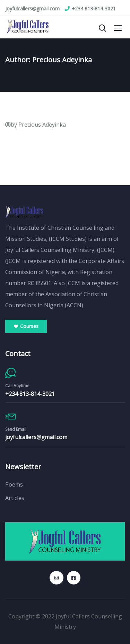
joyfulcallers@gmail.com (36, 437)
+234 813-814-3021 (30, 394)
